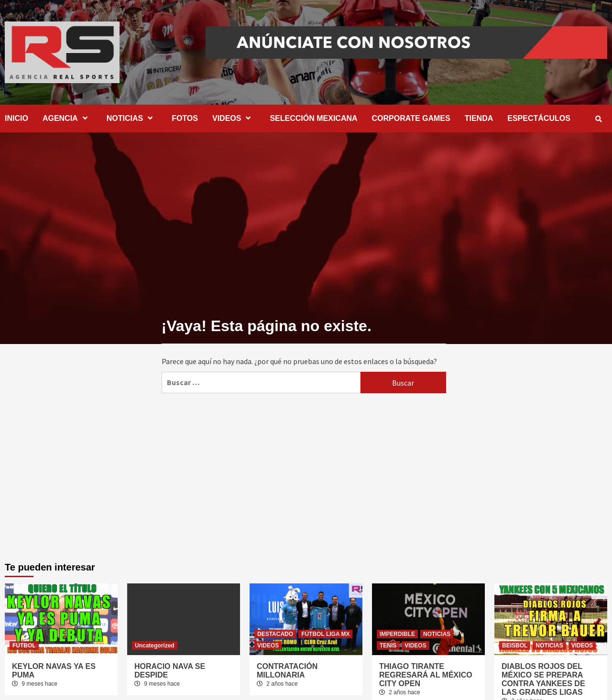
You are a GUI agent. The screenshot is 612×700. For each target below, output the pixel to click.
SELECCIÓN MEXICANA (313, 118)
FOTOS (185, 118)
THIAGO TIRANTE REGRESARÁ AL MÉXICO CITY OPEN (426, 675)
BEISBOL (515, 646)
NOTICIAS (132, 118)
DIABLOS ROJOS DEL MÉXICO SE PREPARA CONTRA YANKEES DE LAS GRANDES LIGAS (543, 679)
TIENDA (479, 118)
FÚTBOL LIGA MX (325, 634)
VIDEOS (234, 118)
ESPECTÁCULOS (539, 118)
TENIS (388, 646)
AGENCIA (67, 118)
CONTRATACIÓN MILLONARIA (287, 671)
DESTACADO (275, 634)
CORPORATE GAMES (411, 118)
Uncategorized (155, 646)
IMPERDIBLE (397, 634)
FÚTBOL (24, 646)
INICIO (16, 118)
